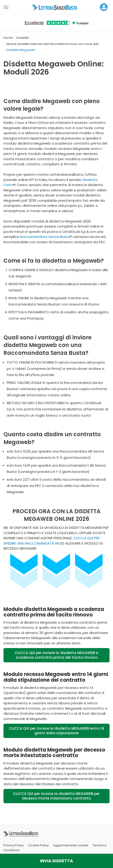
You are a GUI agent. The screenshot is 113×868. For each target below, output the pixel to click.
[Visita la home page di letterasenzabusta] (56, 7)
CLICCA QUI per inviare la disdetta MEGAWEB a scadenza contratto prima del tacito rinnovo (56, 655)
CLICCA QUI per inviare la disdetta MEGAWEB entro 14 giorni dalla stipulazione (57, 731)
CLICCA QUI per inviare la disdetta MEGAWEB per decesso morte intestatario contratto (56, 796)
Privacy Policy (14, 845)
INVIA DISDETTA (56, 861)
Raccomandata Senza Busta (45, 237)
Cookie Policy (38, 845)
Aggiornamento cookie (71, 845)
